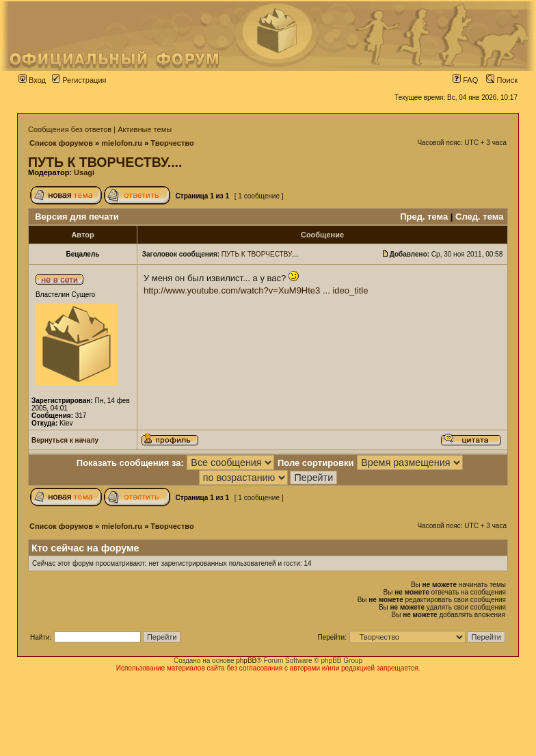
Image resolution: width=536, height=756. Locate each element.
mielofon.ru (122, 143)
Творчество (172, 143)
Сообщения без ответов (70, 129)
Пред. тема (424, 217)
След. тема (479, 217)
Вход (32, 80)
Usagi (84, 172)
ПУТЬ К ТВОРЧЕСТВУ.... (105, 162)
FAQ (465, 80)
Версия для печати (77, 217)
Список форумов (61, 143)
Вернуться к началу (65, 440)
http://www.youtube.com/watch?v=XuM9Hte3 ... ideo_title (256, 290)
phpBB (246, 661)
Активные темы (145, 129)
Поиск (502, 80)
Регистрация (79, 80)
